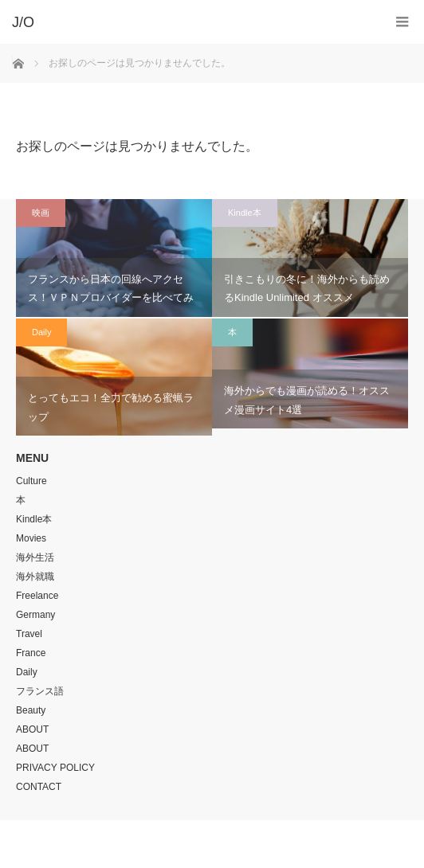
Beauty (31, 710)
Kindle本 (245, 213)
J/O (200, 844)
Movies (31, 538)
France (31, 653)
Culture (31, 481)
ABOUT (32, 729)
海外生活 (35, 557)
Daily (41, 332)
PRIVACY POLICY (55, 768)
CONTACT (39, 787)
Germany (35, 615)
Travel (29, 634)
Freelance (37, 596)
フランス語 (40, 691)
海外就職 (35, 577)
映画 (41, 213)
